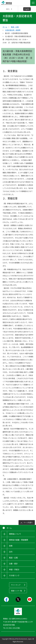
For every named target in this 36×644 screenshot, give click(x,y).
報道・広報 (15, 27)
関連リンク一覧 (17, 591)
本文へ (8, 9)
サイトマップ (16, 585)
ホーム (5, 27)
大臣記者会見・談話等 (13, 30)
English (27, 9)
